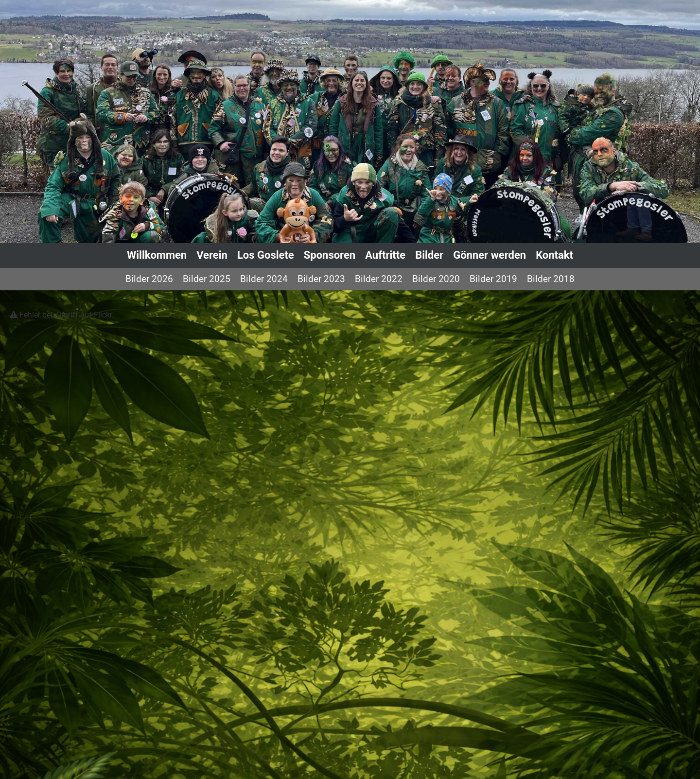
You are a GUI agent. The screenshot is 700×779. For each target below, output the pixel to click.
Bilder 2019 (493, 279)
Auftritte (385, 255)
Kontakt (554, 255)
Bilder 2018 (551, 279)
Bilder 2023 (321, 279)
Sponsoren (330, 255)
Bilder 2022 (379, 279)
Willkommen (157, 255)
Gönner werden (490, 255)
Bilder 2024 (264, 279)
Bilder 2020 (436, 279)
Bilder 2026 (149, 279)
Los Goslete (266, 255)
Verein (212, 255)
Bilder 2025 (207, 279)
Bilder (429, 255)
